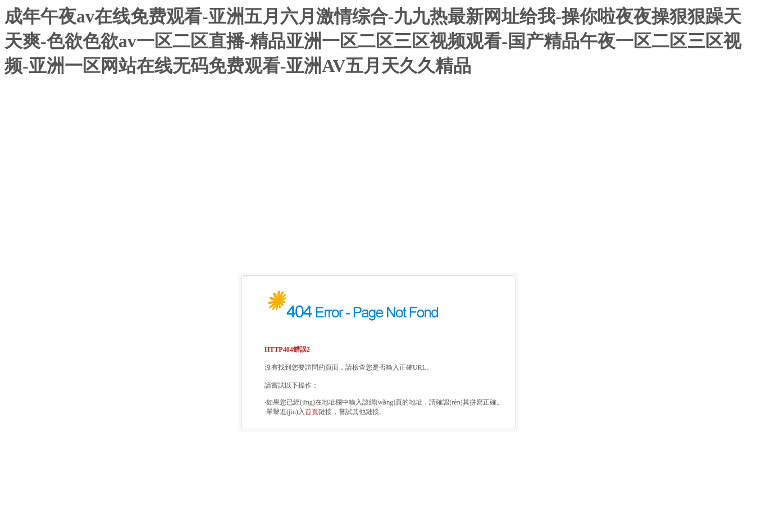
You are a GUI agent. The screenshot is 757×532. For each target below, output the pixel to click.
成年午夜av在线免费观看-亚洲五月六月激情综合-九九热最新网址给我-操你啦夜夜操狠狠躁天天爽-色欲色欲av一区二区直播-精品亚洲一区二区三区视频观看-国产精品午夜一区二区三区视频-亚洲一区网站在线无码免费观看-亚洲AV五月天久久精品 (373, 41)
